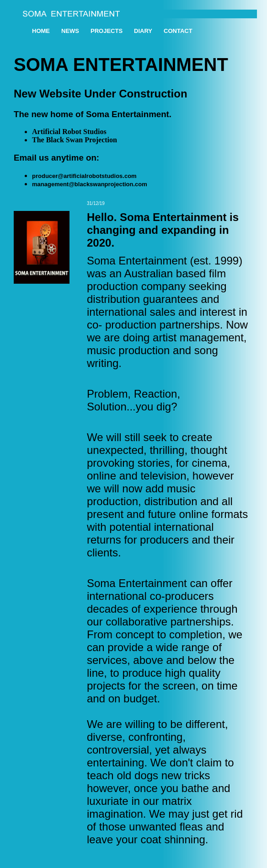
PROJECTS (107, 31)
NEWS (70, 31)
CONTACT (178, 31)
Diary (143, 31)
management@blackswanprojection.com (90, 184)
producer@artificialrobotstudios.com (84, 176)
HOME (41, 31)
